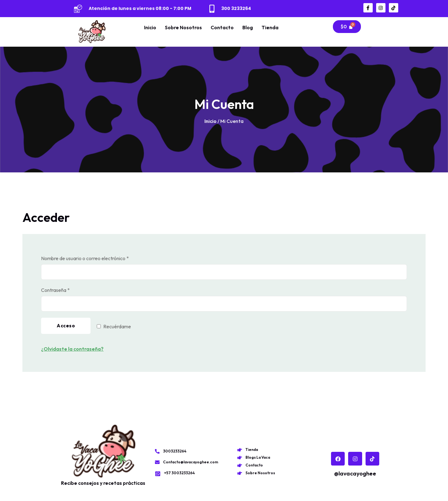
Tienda (270, 27)
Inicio (150, 27)
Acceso (66, 326)
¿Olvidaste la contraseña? (72, 349)
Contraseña (68, 290)
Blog (248, 27)
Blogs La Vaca (258, 457)
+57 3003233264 (179, 473)
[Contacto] (240, 465)
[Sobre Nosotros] (240, 473)
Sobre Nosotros (183, 27)
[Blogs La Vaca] (240, 458)
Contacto (222, 27)
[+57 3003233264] (158, 474)
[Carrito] (347, 27)
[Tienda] (240, 450)
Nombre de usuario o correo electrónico (97, 258)
